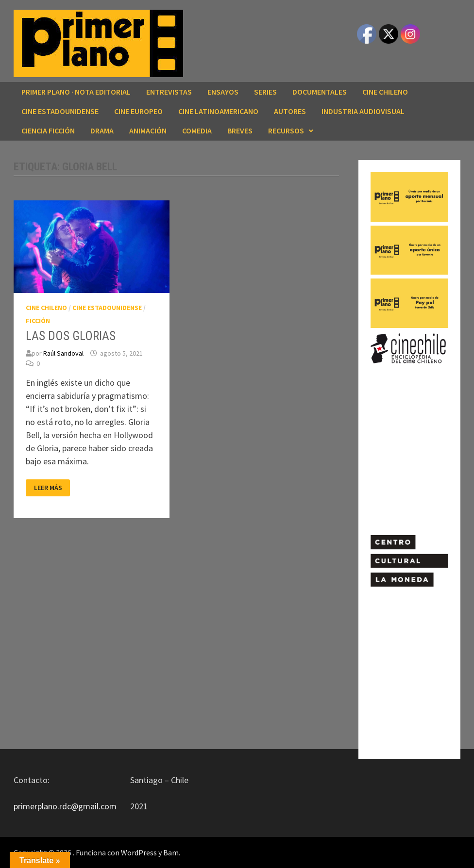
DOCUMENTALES (320, 92)
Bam (171, 852)
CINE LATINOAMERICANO (218, 111)
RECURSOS (286, 131)
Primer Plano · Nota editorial (76, 92)
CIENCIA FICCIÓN (48, 131)
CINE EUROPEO (138, 111)
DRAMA (102, 131)
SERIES (265, 92)
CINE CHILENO (385, 92)
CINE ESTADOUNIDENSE (60, 111)
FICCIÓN (38, 321)
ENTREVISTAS (169, 92)
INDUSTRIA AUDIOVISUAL (363, 111)
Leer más (48, 488)
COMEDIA (197, 131)
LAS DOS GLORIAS (71, 336)
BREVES (240, 131)
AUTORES (290, 111)
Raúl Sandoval (63, 353)
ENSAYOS (223, 92)
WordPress (139, 852)
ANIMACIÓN (148, 131)
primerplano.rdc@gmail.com (65, 806)
